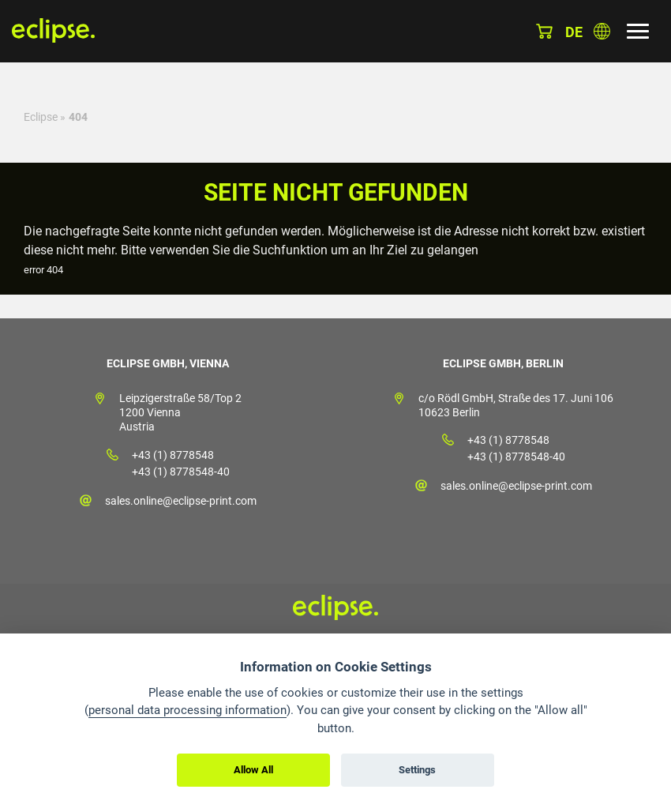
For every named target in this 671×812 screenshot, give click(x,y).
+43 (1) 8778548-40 (181, 472)
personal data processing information (187, 710)
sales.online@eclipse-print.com (181, 501)
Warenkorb (544, 31)
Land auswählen (602, 31)
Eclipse (41, 117)
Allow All (253, 770)
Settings (417, 770)
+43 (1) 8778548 (173, 455)
